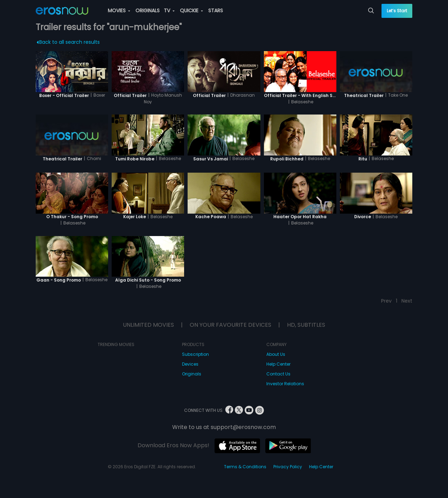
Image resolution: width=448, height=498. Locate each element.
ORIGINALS (148, 11)
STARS (216, 11)
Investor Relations (285, 384)
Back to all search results (68, 42)
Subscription (195, 354)
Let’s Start (397, 11)
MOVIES (119, 11)
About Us (276, 354)
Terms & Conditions (245, 467)
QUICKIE (191, 11)
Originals (192, 374)
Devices (190, 364)
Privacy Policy (288, 467)
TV (169, 11)
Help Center (278, 364)
